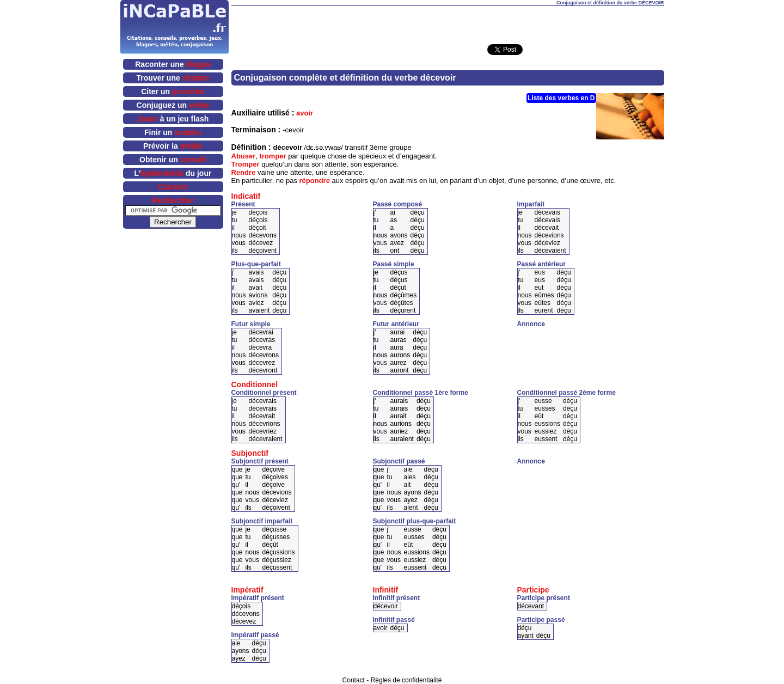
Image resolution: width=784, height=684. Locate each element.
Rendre (244, 172)
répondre (315, 181)
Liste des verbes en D (561, 98)
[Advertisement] (448, 22)
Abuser (244, 156)
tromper (273, 156)
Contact (354, 680)
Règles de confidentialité (406, 680)
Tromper (246, 164)
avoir (305, 113)
